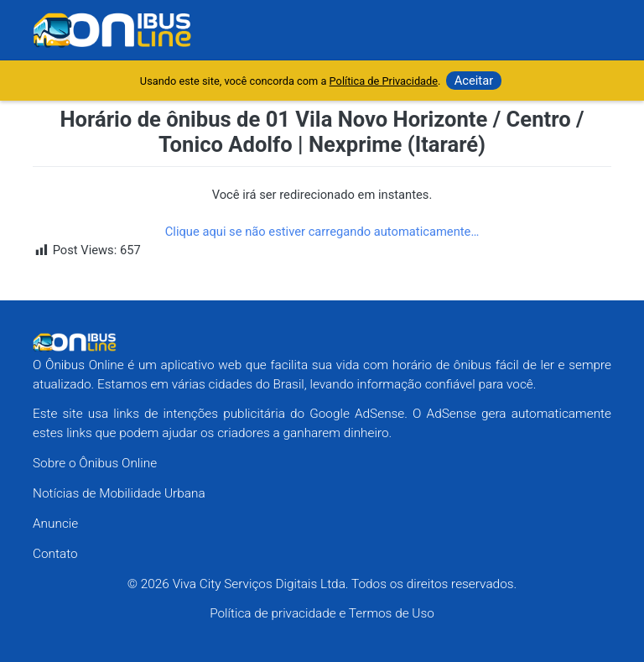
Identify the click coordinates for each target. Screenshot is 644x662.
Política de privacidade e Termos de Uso (322, 613)
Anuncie (55, 524)
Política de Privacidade (384, 81)
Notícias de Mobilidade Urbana (119, 493)
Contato (55, 554)
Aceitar (474, 81)
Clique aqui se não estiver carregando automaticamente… (322, 232)
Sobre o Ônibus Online (95, 463)
